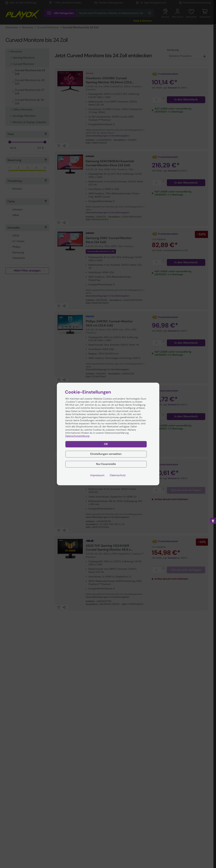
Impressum (97, 475)
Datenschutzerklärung (78, 436)
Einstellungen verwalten (106, 454)
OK (106, 444)
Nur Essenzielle (106, 464)
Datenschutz (118, 475)
